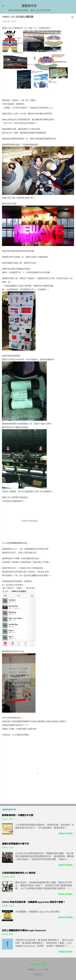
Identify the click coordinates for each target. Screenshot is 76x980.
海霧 (34, 576)
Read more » (66, 834)
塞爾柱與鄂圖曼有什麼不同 (15, 844)
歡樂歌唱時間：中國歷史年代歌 (18, 815)
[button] (73, 17)
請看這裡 (17, 543)
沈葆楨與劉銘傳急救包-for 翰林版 (19, 873)
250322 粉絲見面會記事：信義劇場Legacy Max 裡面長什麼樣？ (34, 902)
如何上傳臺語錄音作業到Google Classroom (24, 930)
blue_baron (40, 970)
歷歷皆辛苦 (29, 6)
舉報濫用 (38, 975)
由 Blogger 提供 (38, 964)
